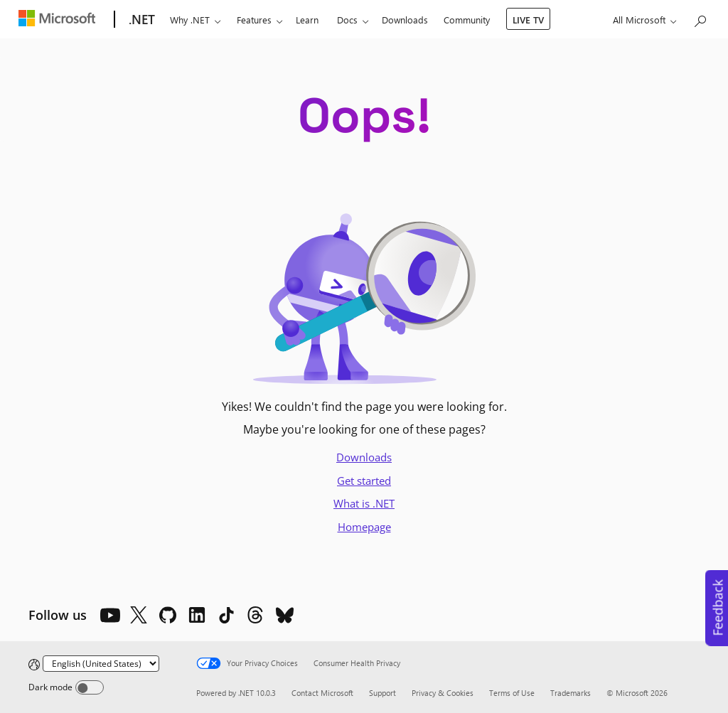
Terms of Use (512, 693)
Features (254, 20)
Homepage (364, 527)
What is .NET (364, 503)
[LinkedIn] (197, 615)
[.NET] (140, 20)
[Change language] (101, 664)
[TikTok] (226, 615)
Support (382, 693)
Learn (307, 20)
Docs (347, 20)
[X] (139, 615)
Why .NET (190, 20)
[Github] (168, 615)
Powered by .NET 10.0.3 (236, 693)
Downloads (405, 20)
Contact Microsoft (322, 693)
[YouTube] (109, 615)
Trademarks (571, 693)
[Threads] (255, 615)
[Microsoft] (60, 20)
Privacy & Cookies (443, 693)
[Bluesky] (284, 615)
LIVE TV (528, 20)
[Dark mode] (90, 687)
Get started (364, 481)
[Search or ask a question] (700, 18)
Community (467, 20)
